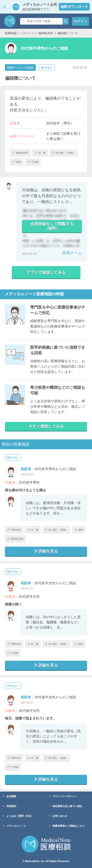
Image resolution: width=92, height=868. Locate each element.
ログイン (80, 21)
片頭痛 (13, 653)
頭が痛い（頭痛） (56, 530)
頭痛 (79, 530)
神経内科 (14, 530)
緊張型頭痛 (15, 539)
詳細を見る (46, 551)
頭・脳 (33, 530)
